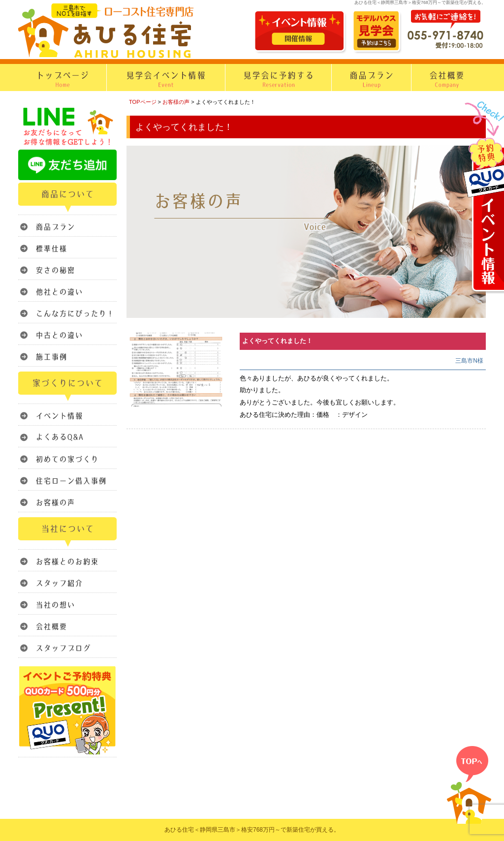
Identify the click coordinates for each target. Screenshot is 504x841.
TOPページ (143, 102)
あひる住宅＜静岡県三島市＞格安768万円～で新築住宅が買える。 (252, 830)
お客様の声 (176, 102)
